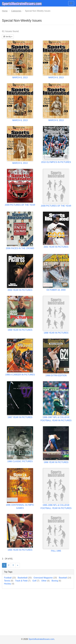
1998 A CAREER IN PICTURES (20, 375)
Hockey (9, 584)
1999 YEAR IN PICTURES (20, 330)
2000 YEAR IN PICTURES (20, 290)
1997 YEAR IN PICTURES (20, 417)
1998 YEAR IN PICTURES (56, 333)
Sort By (8, 37)
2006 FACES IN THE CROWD (20, 248)
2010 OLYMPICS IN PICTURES (56, 162)
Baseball (65, 578)
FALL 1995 (56, 551)
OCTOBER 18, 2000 (56, 290)
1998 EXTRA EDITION (56, 375)
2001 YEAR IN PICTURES (56, 247)
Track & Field (23, 581)
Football (10, 578)
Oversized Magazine (45, 578)
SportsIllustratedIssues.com (41, 639)
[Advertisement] (38, 615)
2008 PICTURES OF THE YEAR (56, 206)
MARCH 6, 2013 (20, 78)
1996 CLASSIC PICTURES (20, 461)
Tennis (9, 581)
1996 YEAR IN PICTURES (56, 462)
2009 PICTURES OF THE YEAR (20, 205)
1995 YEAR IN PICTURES (20, 550)
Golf (36, 581)
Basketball (25, 578)
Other (46, 581)
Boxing (56, 581)
